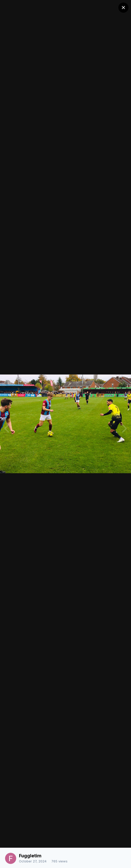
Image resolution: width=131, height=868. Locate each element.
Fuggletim (30, 856)
